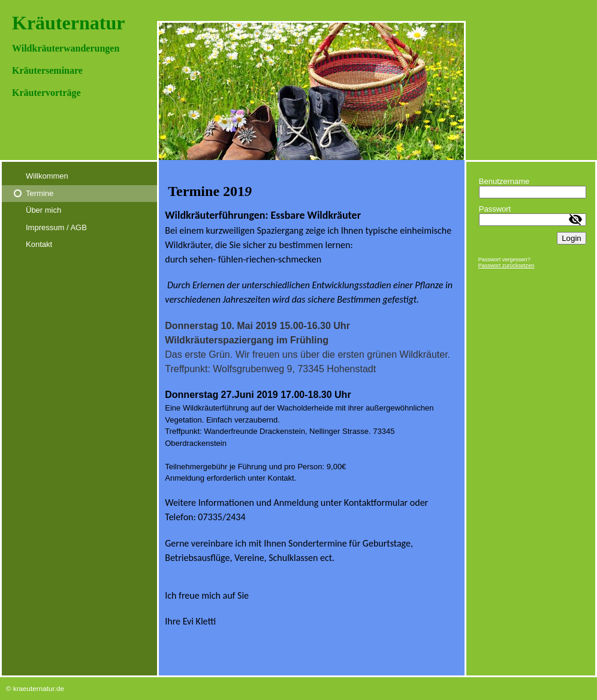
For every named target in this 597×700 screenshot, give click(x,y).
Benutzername (504, 181)
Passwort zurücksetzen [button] (506, 265)
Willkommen (47, 176)
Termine (40, 193)
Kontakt (39, 244)
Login (572, 238)
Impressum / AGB (56, 227)
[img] (298, 80)
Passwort (495, 209)
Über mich (43, 210)
